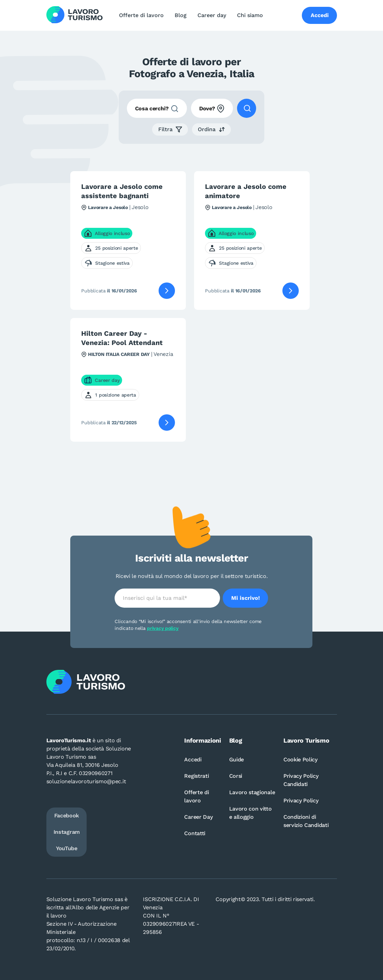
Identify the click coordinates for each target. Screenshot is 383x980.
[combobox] (157, 108)
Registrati (196, 776)
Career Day (198, 817)
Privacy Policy (301, 800)
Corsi (236, 776)
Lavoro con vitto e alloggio (251, 813)
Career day (212, 15)
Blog (181, 15)
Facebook (67, 816)
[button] (170, 129)
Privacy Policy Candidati (301, 780)
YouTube (67, 848)
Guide (237, 760)
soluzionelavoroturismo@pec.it (86, 781)
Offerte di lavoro (141, 15)
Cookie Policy (300, 760)
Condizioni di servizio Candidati (306, 821)
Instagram (67, 832)
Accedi (193, 760)
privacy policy (163, 628)
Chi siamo (250, 15)
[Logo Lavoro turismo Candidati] (75, 15)
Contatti (195, 833)
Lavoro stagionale (252, 792)
